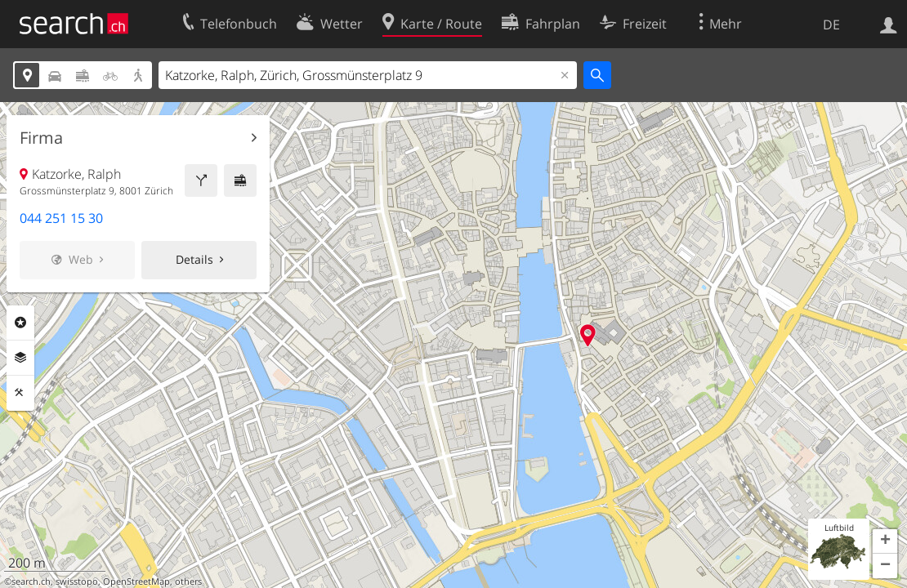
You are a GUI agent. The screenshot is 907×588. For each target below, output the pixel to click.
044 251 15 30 (61, 218)
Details (194, 259)
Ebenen (20, 358)
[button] (885, 541)
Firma (41, 138)
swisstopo (77, 581)
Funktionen (20, 393)
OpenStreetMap (136, 581)
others (188, 581)
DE (831, 24)
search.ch (31, 581)
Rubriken (20, 323)
